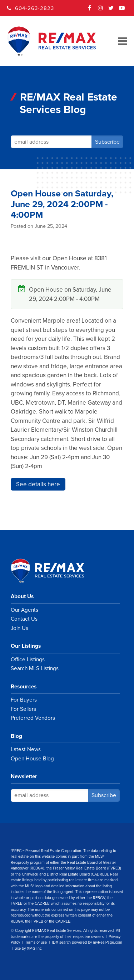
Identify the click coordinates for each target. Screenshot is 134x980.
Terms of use (36, 942)
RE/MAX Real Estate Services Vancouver (55, 571)
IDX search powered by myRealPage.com (87, 942)
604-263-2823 (34, 8)
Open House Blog (32, 759)
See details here (38, 484)
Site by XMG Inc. (29, 948)
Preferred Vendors (33, 718)
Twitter (111, 10)
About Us (22, 596)
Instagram (100, 10)
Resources (24, 687)
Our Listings (26, 646)
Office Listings (28, 660)
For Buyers (24, 700)
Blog (16, 736)
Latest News (26, 749)
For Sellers (23, 709)
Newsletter (24, 776)
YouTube (122, 10)
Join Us (19, 628)
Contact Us (24, 619)
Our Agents (24, 610)
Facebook (90, 10)
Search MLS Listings (35, 668)
